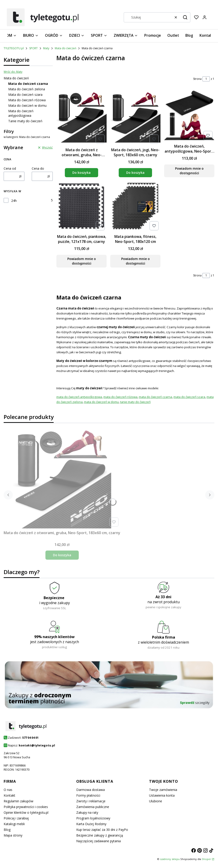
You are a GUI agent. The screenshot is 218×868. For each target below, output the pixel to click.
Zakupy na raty (87, 812)
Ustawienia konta (162, 795)
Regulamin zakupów (18, 801)
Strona (197, 79)
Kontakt (9, 795)
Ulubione (156, 801)
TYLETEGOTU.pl (14, 48)
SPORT (33, 48)
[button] (185, 17)
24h (14, 201)
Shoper (206, 859)
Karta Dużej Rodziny (91, 824)
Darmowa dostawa (91, 790)
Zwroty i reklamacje (91, 801)
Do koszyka (81, 173)
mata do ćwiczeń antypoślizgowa (79, 397)
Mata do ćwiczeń (66, 48)
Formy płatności (88, 795)
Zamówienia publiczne (93, 807)
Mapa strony (13, 835)
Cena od (10, 168)
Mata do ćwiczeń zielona (27, 89)
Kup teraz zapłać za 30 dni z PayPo (102, 830)
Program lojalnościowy (93, 818)
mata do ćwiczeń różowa (120, 397)
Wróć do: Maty (13, 72)
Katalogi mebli (14, 824)
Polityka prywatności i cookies (26, 807)
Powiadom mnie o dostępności (189, 171)
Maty (46, 48)
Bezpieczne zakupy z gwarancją (100, 835)
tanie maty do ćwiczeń (135, 402)
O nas (8, 790)
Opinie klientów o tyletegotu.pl (26, 812)
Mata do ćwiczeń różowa (27, 100)
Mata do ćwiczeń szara (25, 95)
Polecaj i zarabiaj (16, 818)
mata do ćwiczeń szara (189, 397)
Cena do (38, 168)
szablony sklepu (170, 859)
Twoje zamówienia (163, 790)
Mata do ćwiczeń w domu (27, 105)
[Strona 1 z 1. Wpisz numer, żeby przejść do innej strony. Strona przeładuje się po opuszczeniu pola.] (206, 79)
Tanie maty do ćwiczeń (25, 121)
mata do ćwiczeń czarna (155, 397)
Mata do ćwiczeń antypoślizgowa (21, 113)
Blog (7, 830)
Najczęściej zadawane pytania (98, 841)
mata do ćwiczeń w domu (101, 402)
